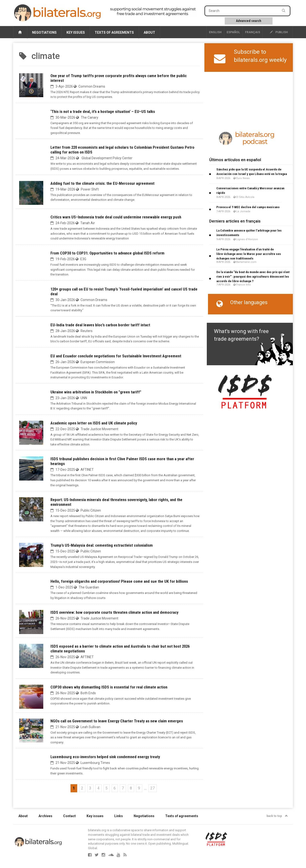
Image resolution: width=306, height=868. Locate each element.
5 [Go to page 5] (107, 788)
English (215, 32)
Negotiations (44, 32)
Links (119, 816)
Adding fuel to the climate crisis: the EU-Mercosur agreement (102, 183)
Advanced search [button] (249, 21)
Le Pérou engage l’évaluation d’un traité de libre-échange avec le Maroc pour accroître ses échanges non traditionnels (249, 254)
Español (233, 32)
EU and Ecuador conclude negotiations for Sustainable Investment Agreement (116, 356)
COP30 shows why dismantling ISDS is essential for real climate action (109, 687)
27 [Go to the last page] (153, 788)
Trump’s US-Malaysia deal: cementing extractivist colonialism (102, 545)
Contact (69, 816)
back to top (277, 816)
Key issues (76, 32)
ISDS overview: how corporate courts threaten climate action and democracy (114, 612)
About (149, 32)
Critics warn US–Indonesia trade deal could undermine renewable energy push (116, 217)
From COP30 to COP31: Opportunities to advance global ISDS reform (107, 253)
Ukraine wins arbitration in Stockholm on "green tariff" (96, 392)
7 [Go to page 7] (123, 788)
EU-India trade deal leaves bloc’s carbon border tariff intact (100, 325)
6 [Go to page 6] (115, 788)
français (253, 32)
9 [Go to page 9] (139, 788)
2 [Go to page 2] (82, 788)
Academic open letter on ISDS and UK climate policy (94, 423)
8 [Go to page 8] (131, 788)
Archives (45, 816)
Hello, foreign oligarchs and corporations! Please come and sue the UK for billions (119, 581)
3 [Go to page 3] (90, 788)
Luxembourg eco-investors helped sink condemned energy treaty (105, 757)
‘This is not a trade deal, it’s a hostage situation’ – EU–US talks (103, 111)
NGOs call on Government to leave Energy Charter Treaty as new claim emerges (117, 721)
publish (279, 32)
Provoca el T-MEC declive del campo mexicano (248, 207)
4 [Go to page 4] (98, 788)
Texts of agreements (114, 32)
